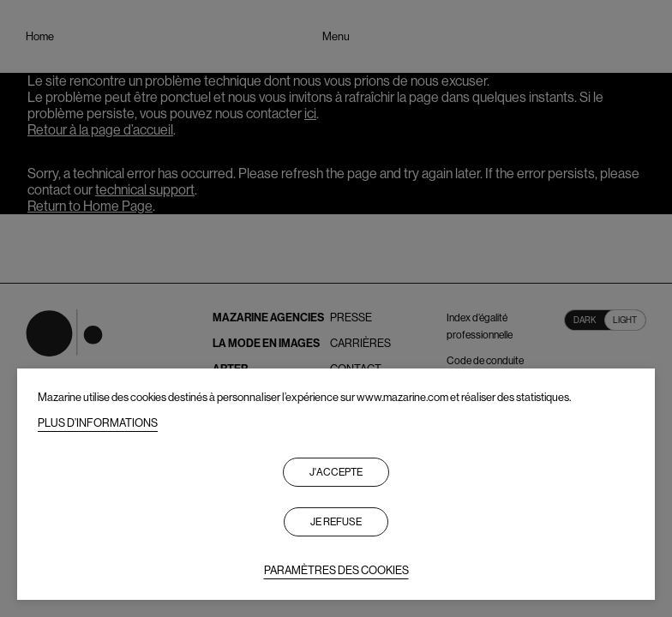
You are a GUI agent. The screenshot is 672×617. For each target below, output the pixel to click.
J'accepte (336, 472)
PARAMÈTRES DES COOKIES (336, 570)
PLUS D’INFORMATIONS (98, 423)
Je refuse (336, 522)
